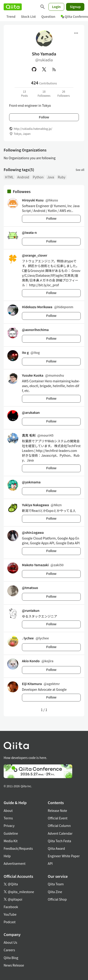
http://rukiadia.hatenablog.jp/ (33, 129)
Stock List (28, 16)
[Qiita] (13, 7)
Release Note (57, 811)
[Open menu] (76, 33)
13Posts (24, 93)
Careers (9, 950)
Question (48, 16)
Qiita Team (56, 884)
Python (38, 177)
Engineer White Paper (64, 856)
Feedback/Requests (18, 848)
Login (56, 7)
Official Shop (57, 899)
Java (51, 177)
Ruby (62, 177)
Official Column (59, 826)
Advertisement (15, 863)
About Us (10, 942)
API (50, 863)
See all (80, 170)
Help (7, 856)
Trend (11, 16)
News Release (14, 965)
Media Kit (11, 841)
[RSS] (54, 69)
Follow (44, 117)
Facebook (11, 907)
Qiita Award (56, 848)
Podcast (10, 922)
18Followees (44, 93)
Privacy (9, 826)
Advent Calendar (60, 833)
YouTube (10, 914)
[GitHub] (34, 69)
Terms (8, 818)
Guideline (11, 833)
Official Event (58, 818)
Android (23, 177)
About (8, 811)
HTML (9, 177)
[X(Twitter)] (44, 69)
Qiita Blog (11, 958)
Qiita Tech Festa (59, 841)
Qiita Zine (55, 892)
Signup (75, 7)
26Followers (64, 93)
